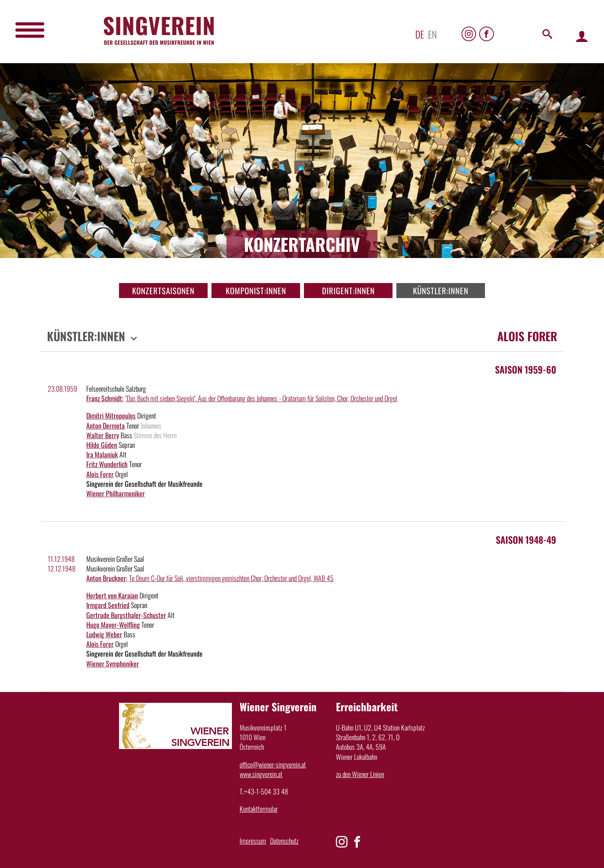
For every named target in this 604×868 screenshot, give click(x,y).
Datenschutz (284, 841)
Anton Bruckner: (107, 578)
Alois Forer (100, 474)
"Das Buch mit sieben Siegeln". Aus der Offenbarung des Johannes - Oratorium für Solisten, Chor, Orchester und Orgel (261, 398)
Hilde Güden (102, 445)
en (432, 34)
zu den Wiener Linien (360, 774)
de (420, 34)
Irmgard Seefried (108, 605)
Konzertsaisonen (163, 291)
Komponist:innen (256, 291)
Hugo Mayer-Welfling (113, 625)
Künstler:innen (441, 291)
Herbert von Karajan (112, 595)
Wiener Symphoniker (113, 664)
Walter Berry (103, 435)
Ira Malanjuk (102, 454)
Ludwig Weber (104, 634)
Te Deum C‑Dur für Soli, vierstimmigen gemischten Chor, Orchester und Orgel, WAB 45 (231, 578)
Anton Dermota (106, 426)
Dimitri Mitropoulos (111, 416)
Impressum (253, 841)
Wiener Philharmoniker (116, 493)
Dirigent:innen (348, 291)
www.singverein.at (261, 774)
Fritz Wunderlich (107, 464)
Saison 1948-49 (526, 540)
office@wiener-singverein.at (273, 764)
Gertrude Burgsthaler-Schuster (126, 615)
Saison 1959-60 (526, 369)
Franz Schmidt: (105, 398)
